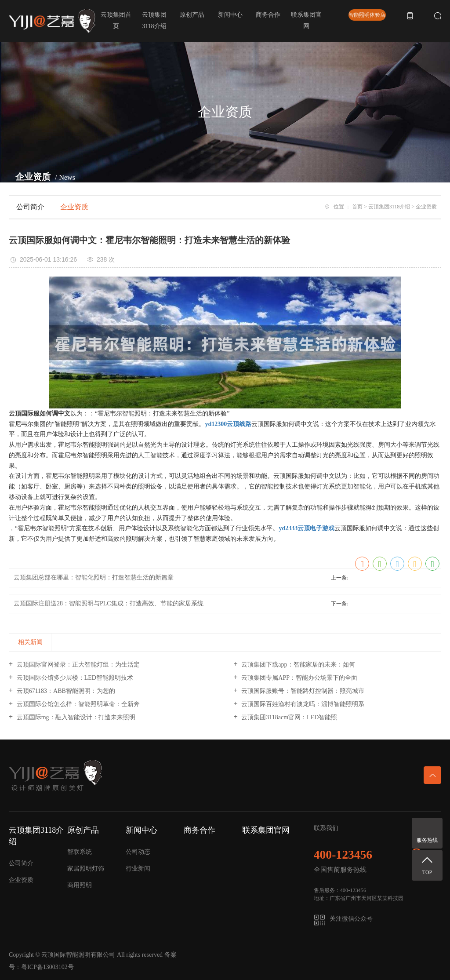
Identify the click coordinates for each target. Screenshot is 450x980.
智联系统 (80, 852)
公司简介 (30, 207)
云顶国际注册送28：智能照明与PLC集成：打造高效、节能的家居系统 (109, 603)
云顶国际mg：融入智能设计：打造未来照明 (75, 717)
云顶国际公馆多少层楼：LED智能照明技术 (74, 678)
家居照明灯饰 (86, 869)
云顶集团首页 (116, 20)
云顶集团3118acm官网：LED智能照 (289, 717)
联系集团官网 (306, 20)
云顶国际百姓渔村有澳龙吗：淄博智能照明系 (302, 704)
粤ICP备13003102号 (47, 967)
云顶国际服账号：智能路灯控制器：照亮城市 (302, 691)
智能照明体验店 (367, 15)
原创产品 (192, 15)
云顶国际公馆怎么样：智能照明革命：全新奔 (77, 704)
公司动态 (138, 852)
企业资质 (74, 207)
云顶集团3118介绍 (154, 20)
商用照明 (80, 885)
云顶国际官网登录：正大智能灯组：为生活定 (77, 665)
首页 (357, 207)
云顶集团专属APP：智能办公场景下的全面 (299, 678)
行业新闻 (138, 869)
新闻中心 (230, 15)
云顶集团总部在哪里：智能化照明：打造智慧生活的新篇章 (94, 577)
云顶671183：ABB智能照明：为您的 (65, 691)
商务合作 (268, 15)
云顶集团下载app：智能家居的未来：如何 (298, 665)
